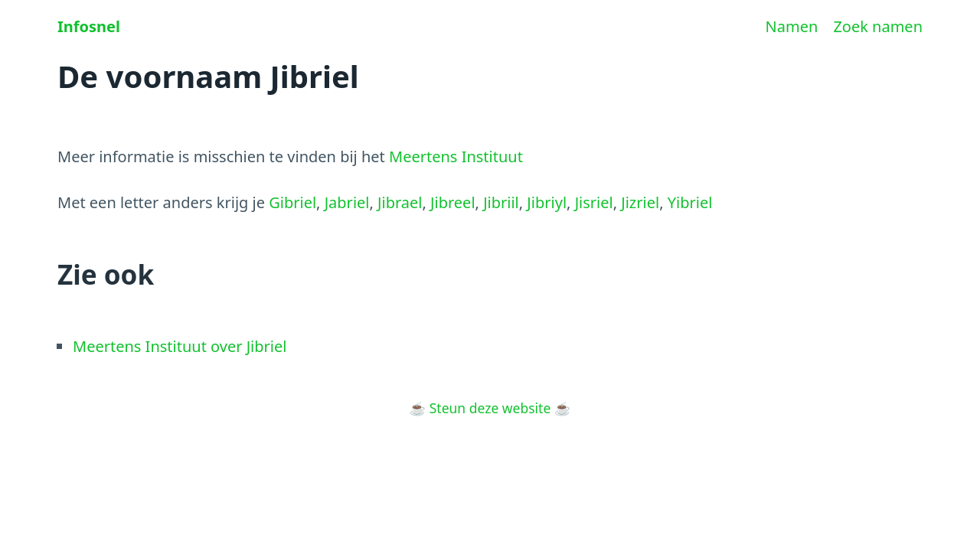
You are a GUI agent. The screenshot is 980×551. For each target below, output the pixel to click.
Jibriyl (547, 202)
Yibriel (690, 202)
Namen (792, 26)
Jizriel (640, 202)
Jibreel (453, 202)
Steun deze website (490, 408)
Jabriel (347, 202)
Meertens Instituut (456, 156)
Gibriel (292, 202)
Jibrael (400, 202)
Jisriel (594, 202)
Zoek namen (878, 26)
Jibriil (501, 202)
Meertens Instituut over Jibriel (180, 346)
